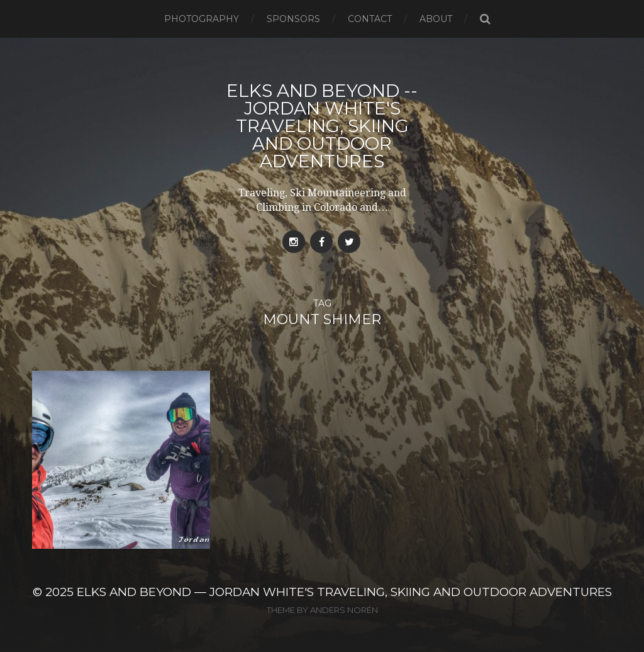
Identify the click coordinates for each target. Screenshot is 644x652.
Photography (202, 19)
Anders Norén (344, 610)
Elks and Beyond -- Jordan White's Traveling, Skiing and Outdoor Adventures (322, 126)
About (436, 19)
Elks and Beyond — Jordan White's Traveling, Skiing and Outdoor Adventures (344, 592)
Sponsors (293, 19)
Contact (370, 19)
